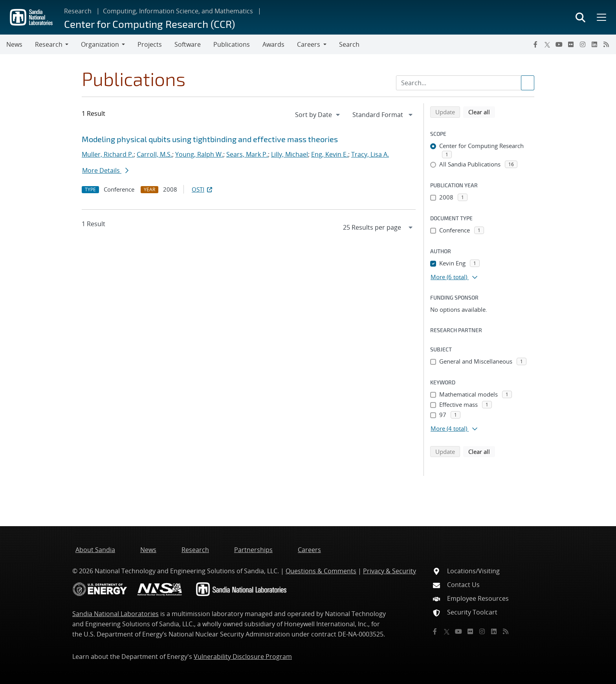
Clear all (482, 112)
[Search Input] (465, 83)
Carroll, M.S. (154, 154)
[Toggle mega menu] (601, 17)
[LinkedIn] (594, 44)
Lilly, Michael (290, 154)
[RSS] (606, 44)
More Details (105, 170)
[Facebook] (535, 44)
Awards (273, 44)
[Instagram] (583, 44)
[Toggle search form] (580, 17)
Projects (150, 44)
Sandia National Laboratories (115, 614)
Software (188, 44)
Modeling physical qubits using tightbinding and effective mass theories (210, 139)
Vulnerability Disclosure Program (243, 657)
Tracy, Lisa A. (370, 154)
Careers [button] (309, 44)
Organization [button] (100, 44)
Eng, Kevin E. (330, 154)
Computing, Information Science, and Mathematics (178, 11)
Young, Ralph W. (199, 154)
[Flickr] (571, 44)
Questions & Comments (321, 571)
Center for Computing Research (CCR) (149, 24)
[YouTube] (559, 44)
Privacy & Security (390, 571)
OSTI (203, 189)
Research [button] (49, 44)
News (14, 44)
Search (349, 44)
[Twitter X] (547, 44)
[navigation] (318, 115)
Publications (232, 44)
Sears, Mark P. (247, 154)
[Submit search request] (528, 83)
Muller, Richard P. (108, 154)
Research (78, 11)
